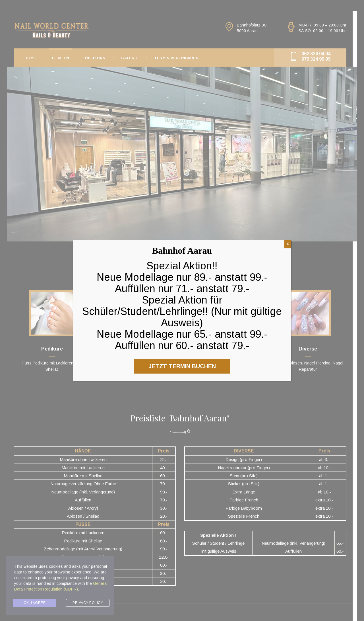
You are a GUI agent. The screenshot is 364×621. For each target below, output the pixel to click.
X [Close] (288, 244)
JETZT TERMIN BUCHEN (182, 366)
